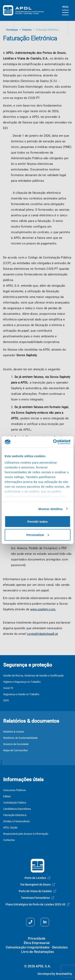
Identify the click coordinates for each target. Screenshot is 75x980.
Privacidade (37, 938)
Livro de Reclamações (37, 952)
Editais (7, 796)
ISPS (6, 700)
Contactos (9, 840)
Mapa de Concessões (15, 750)
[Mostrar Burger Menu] (65, 11)
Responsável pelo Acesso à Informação (26, 834)
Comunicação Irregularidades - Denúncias (37, 947)
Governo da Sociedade (16, 744)
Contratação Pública (15, 803)
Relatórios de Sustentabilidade (20, 738)
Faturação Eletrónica (15, 815)
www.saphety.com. (43, 609)
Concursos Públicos (14, 790)
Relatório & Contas (14, 732)
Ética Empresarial (37, 943)
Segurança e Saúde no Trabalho (21, 694)
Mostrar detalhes (51, 509)
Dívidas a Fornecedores (16, 821)
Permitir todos (38, 522)
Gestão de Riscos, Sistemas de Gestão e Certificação (33, 676)
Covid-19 (8, 688)
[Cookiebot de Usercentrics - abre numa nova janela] (53, 442)
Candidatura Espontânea (17, 809)
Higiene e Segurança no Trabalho (22, 682)
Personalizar (38, 535)
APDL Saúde (10, 828)
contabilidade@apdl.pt (42, 634)
